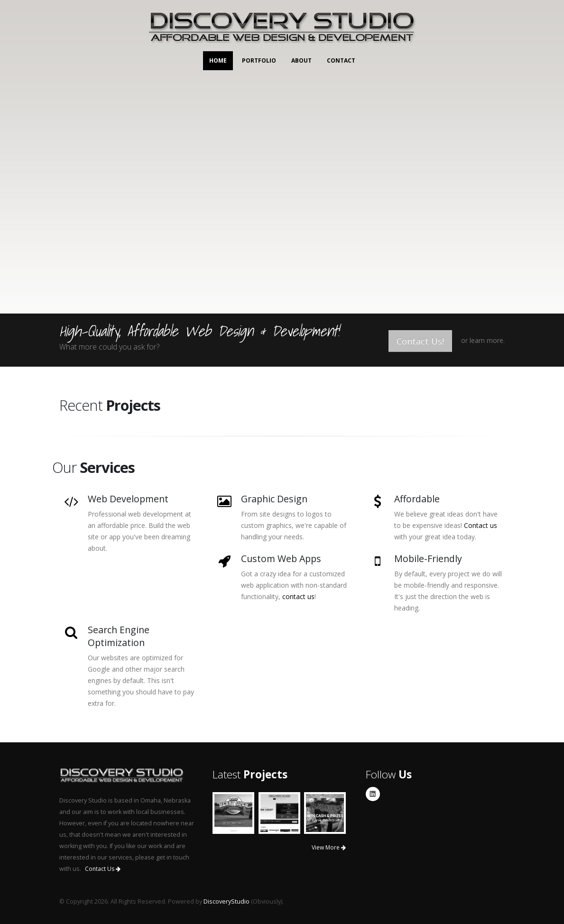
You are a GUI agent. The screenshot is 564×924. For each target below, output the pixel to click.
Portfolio (259, 60)
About (301, 60)
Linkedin (373, 794)
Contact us (481, 525)
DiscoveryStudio (227, 901)
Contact (341, 60)
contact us (298, 596)
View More (329, 847)
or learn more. (483, 340)
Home (218, 60)
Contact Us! (420, 341)
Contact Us (103, 869)
